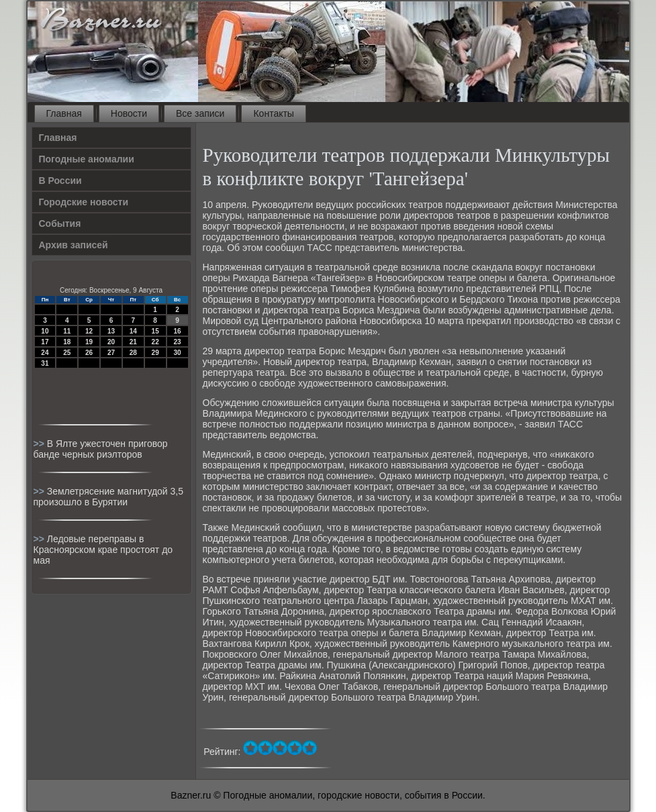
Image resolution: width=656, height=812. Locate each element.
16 (177, 331)
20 (111, 342)
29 (155, 353)
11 (67, 331)
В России (60, 181)
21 (133, 342)
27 (111, 353)
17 (45, 342)
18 (67, 342)
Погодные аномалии (87, 159)
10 (45, 331)
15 (155, 331)
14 (133, 331)
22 (155, 342)
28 (133, 353)
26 (89, 353)
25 (67, 353)
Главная (64, 113)
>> (40, 444)
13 (111, 331)
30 (177, 353)
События (60, 223)
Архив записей (74, 245)
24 (45, 353)
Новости (129, 113)
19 (89, 342)
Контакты (273, 113)
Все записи (200, 113)
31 (45, 363)
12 (89, 331)
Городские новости (84, 202)
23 (177, 342)
